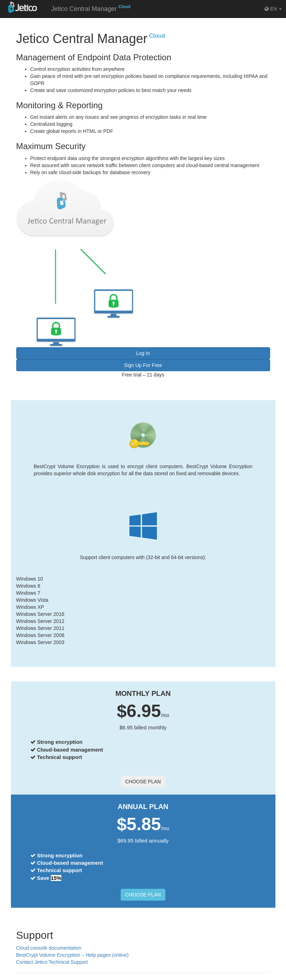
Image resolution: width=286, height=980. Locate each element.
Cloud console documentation (49, 948)
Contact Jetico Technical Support (52, 962)
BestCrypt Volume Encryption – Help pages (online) (72, 955)
